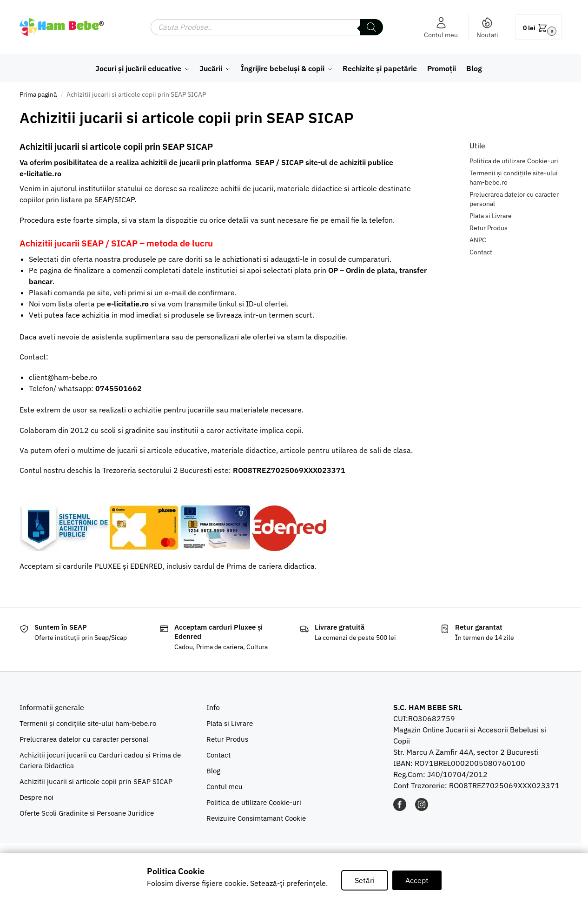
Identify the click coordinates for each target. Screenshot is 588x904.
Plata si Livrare (491, 216)
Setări (365, 880)
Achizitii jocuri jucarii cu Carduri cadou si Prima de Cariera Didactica (100, 760)
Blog (213, 771)
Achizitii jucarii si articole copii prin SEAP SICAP (96, 781)
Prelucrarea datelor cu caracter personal (84, 739)
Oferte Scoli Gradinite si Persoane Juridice (87, 813)
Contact (481, 252)
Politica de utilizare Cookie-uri (514, 161)
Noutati (487, 28)
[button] (538, 27)
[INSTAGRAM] (422, 808)
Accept (417, 880)
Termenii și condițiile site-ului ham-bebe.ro (88, 723)
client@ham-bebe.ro (63, 377)
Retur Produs (489, 228)
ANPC (478, 240)
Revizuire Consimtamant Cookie (256, 818)
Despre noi (36, 797)
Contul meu (441, 28)
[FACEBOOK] (400, 808)
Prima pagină (38, 94)
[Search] (371, 27)
